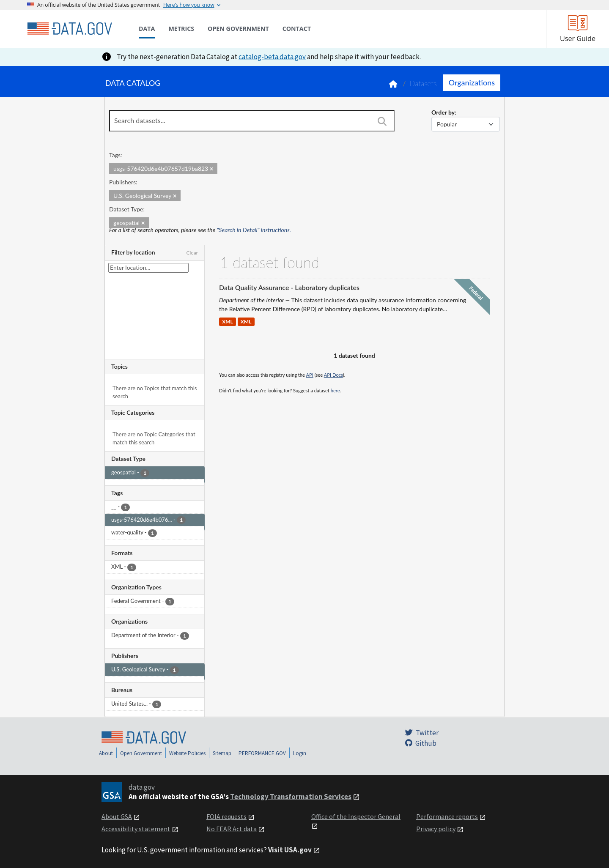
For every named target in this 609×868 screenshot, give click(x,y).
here (335, 390)
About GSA (117, 816)
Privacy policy (436, 829)
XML (228, 322)
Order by (443, 112)
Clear (192, 253)
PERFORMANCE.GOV (262, 753)
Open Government (141, 753)
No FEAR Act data (232, 829)
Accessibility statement (136, 829)
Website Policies (187, 753)
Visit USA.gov (290, 850)
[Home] (69, 29)
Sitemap (222, 753)
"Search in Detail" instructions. (254, 230)
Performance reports (447, 816)
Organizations (472, 82)
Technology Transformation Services (291, 797)
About (106, 753)
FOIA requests (226, 816)
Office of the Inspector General (356, 816)
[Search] (382, 121)
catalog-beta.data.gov (272, 57)
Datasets (423, 84)
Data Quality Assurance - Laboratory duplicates (289, 287)
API (310, 375)
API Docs (333, 375)
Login (300, 753)
